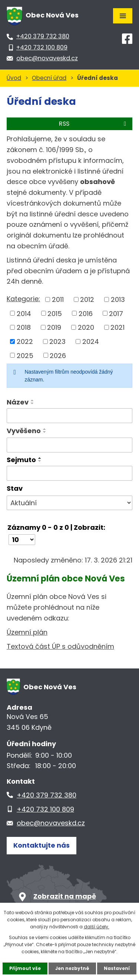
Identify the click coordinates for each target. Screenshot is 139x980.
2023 (57, 341)
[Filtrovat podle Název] (69, 416)
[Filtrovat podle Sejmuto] (69, 473)
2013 (118, 299)
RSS (94, 124)
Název (18, 402)
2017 (116, 313)
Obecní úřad (49, 78)
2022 (25, 341)
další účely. (97, 927)
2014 (24, 313)
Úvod (14, 78)
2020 (86, 327)
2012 (87, 299)
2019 (54, 327)
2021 (118, 327)
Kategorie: (23, 299)
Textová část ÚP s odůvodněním (60, 646)
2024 (91, 341)
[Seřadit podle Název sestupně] (33, 403)
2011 (58, 299)
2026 (58, 355)
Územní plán (27, 632)
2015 (55, 313)
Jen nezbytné (72, 968)
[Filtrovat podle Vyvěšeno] (69, 445)
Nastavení (117, 968)
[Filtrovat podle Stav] (69, 503)
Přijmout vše (25, 968)
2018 (24, 327)
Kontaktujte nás (42, 845)
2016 (86, 313)
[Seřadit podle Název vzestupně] (33, 400)
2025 (25, 355)
